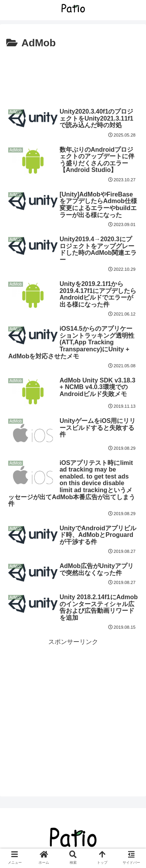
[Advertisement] (73, 75)
